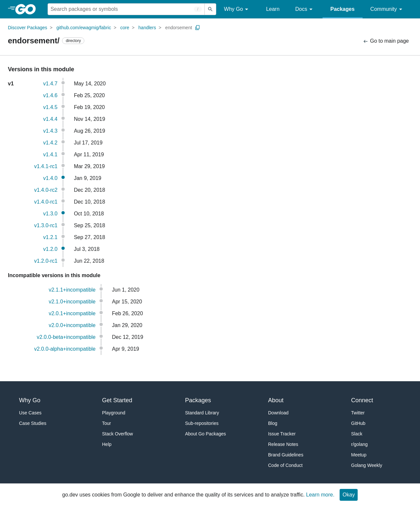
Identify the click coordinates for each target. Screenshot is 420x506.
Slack (357, 434)
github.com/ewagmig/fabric (84, 28)
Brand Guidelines (286, 455)
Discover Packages (28, 28)
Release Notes (283, 444)
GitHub (358, 423)
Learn (273, 9)
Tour (106, 423)
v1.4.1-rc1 (46, 166)
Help (107, 444)
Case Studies (33, 423)
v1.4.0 (51, 178)
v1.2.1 (51, 237)
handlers (147, 28)
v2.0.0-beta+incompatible (66, 337)
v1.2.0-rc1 (46, 261)
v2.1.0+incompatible (72, 302)
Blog (273, 423)
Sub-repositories (202, 423)
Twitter (358, 413)
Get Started (117, 400)
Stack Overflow (117, 434)
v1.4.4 (51, 119)
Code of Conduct (285, 465)
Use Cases (30, 413)
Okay (349, 495)
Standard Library (202, 413)
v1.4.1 (51, 154)
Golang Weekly (367, 465)
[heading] (28, 9)
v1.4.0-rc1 (46, 202)
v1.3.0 (51, 214)
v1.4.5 (51, 107)
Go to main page (386, 41)
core (125, 28)
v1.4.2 (51, 143)
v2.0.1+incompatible (72, 313)
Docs (305, 9)
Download (278, 413)
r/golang (359, 444)
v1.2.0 (51, 249)
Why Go (237, 9)
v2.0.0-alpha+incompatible (65, 349)
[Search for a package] (126, 9)
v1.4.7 (51, 84)
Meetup (359, 455)
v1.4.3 (51, 131)
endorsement (179, 28)
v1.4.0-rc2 (46, 190)
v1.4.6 (51, 95)
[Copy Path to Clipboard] (198, 28)
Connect (362, 400)
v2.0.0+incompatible (72, 325)
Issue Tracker (282, 434)
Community (387, 9)
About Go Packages (206, 434)
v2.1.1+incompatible (72, 290)
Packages (343, 9)
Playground (114, 413)
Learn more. (320, 495)
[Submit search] (210, 9)
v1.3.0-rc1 (46, 225)
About (276, 400)
